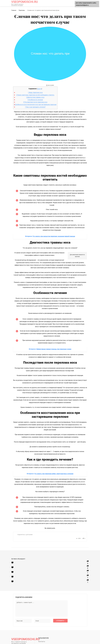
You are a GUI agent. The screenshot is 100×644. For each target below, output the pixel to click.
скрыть (39, 89)
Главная (14, 10)
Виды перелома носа (35, 92)
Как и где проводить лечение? (35, 107)
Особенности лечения (35, 100)
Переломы (22, 10)
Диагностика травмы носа (35, 97)
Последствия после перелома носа (35, 102)
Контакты (42, 642)
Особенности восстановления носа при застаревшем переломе (35, 105)
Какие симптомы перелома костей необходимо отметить (35, 95)
